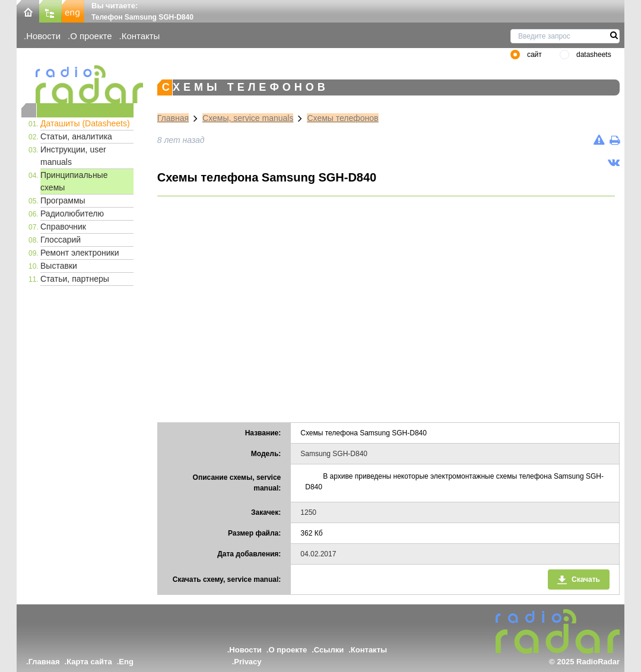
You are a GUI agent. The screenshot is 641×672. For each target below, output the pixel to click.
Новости (43, 36)
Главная (173, 118)
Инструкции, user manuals (73, 156)
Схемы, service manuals (248, 118)
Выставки (59, 266)
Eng (126, 662)
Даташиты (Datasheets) (85, 123)
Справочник (63, 227)
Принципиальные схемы (74, 181)
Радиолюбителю (72, 214)
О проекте (91, 36)
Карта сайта (89, 662)
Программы (63, 200)
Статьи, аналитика (76, 136)
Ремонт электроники (80, 253)
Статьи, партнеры (75, 279)
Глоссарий (61, 240)
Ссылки (329, 650)
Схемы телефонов (342, 118)
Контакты (141, 36)
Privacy (247, 662)
